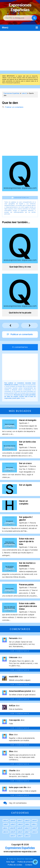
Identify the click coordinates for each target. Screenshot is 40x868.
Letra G (13, 824)
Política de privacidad (26, 862)
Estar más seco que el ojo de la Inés (27, 541)
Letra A (5, 820)
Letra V (13, 836)
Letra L (5, 828)
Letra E (35, 820)
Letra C (20, 820)
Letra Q (5, 832)
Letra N (20, 828)
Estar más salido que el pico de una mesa (28, 606)
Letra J (34, 824)
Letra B (13, 820)
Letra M (12, 828)
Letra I (27, 824)
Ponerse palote (26, 585)
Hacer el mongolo (28, 420)
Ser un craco (25, 463)
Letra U (35, 832)
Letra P (35, 828)
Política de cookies (15, 865)
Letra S (20, 832)
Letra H (20, 824)
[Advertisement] (20, 51)
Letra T (27, 832)
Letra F (6, 824)
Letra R (13, 832)
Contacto (29, 865)
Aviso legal (10, 862)
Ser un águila (25, 485)
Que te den (10, 103)
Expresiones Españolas (20, 7)
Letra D (27, 820)
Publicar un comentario (14, 107)
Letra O (27, 828)
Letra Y (20, 836)
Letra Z (27, 836)
